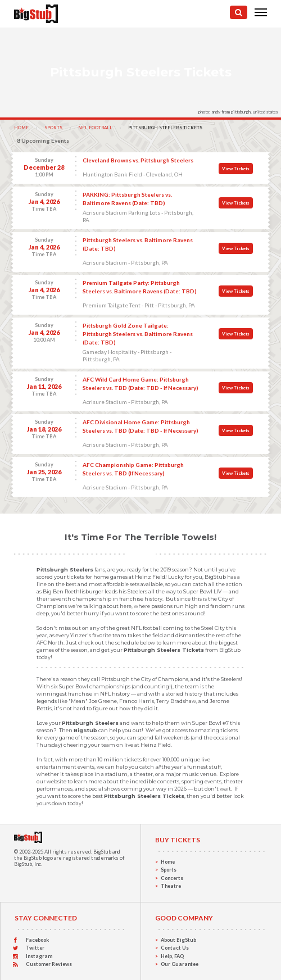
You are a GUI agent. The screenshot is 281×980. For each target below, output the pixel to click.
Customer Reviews (49, 964)
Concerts (172, 878)
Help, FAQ (172, 956)
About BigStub (178, 940)
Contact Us (175, 948)
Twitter (35, 948)
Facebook (37, 940)
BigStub (102, 852)
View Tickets (236, 169)
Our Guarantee (180, 964)
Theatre (171, 886)
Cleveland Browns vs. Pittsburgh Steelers (138, 160)
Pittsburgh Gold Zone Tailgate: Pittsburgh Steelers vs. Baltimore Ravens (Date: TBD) (138, 334)
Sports (53, 128)
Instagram (39, 956)
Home (21, 128)
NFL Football (95, 128)
